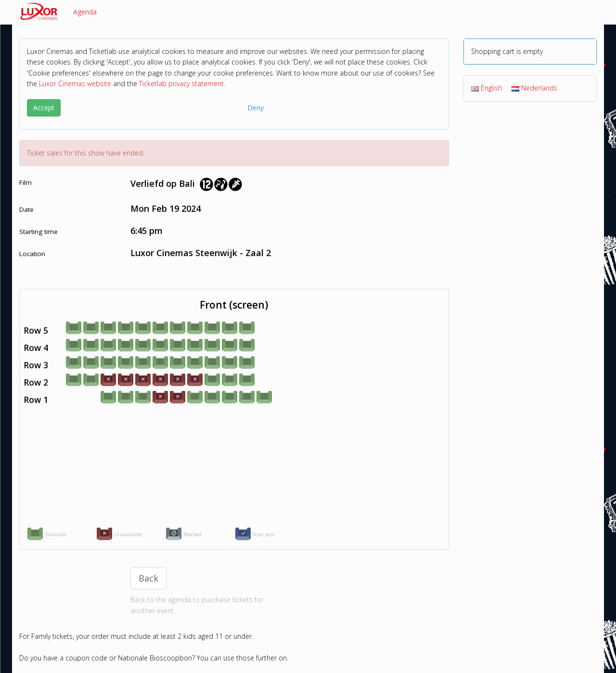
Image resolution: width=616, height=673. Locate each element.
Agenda (85, 12)
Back (148, 578)
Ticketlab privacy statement (181, 84)
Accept (44, 108)
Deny (256, 108)
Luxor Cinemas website (75, 84)
